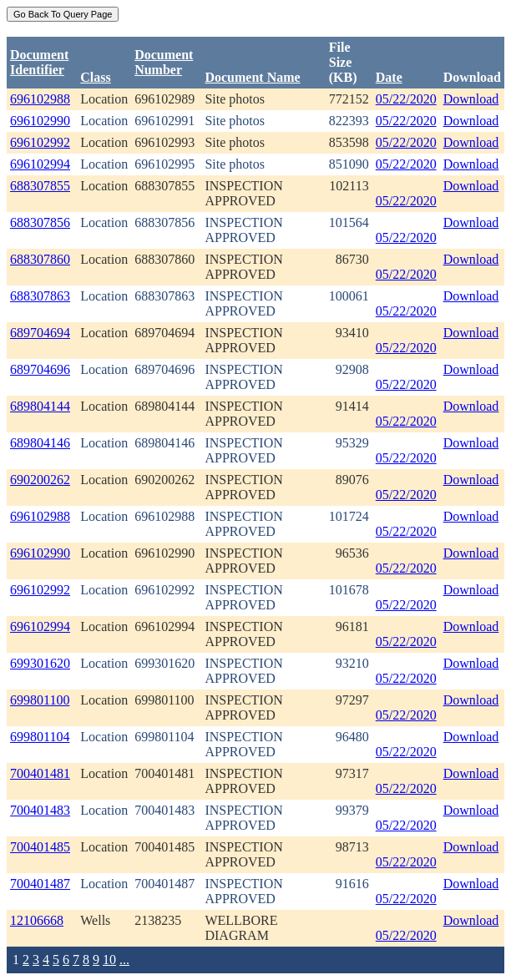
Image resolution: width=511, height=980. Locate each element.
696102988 (40, 99)
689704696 (40, 369)
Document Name (252, 77)
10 (109, 960)
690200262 (40, 480)
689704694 (40, 333)
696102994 (40, 164)
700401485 (40, 847)
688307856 (40, 222)
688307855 (40, 186)
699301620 (40, 663)
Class (95, 77)
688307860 (40, 259)
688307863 (40, 296)
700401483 (40, 810)
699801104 (40, 737)
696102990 (40, 121)
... (124, 960)
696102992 (40, 142)
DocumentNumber (164, 62)
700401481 (40, 773)
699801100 (40, 700)
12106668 (37, 920)
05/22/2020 (406, 99)
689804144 (40, 406)
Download (471, 99)
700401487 (40, 884)
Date (389, 77)
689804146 (40, 443)
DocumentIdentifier (39, 62)
